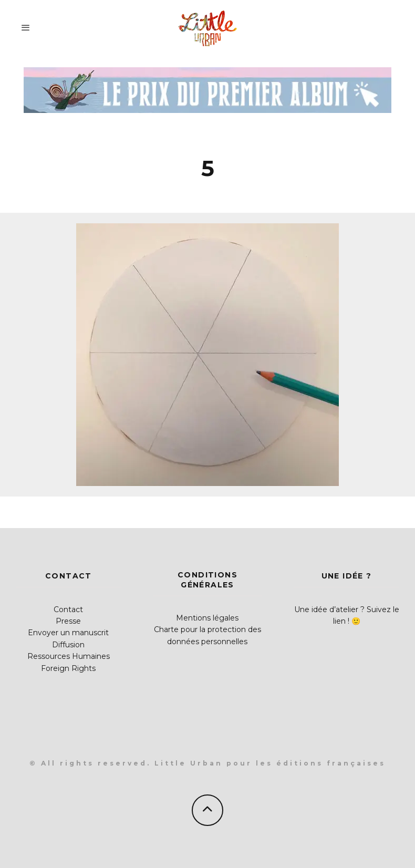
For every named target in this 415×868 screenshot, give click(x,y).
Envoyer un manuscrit (68, 633)
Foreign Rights (68, 668)
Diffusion (68, 645)
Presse (68, 621)
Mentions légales (207, 618)
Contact (68, 609)
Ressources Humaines (69, 656)
